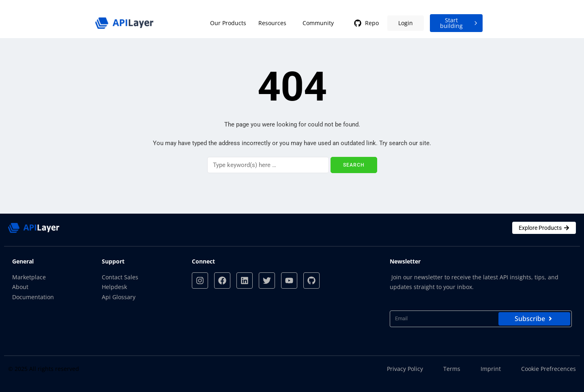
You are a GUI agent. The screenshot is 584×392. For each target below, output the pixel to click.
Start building (460, 23)
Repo (366, 23)
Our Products (228, 23)
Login (406, 23)
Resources (272, 23)
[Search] (268, 165)
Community (318, 23)
